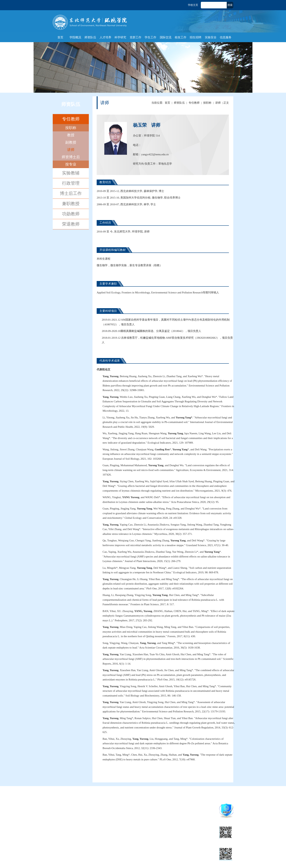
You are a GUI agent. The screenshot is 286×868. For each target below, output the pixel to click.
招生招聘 (196, 37)
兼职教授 (71, 204)
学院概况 (75, 37)
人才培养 (105, 37)
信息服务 (226, 37)
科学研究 (120, 37)
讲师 (71, 150)
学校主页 (193, 5)
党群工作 (136, 37)
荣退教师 (71, 224)
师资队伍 (90, 37)
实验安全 (211, 37)
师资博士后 (71, 157)
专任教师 (71, 119)
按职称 (71, 128)
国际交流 (166, 37)
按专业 (71, 164)
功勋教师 (71, 214)
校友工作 (181, 37)
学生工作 (150, 37)
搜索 (230, 5)
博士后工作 (71, 193)
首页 (60, 37)
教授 (71, 135)
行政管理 (71, 183)
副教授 (71, 142)
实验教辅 (71, 173)
